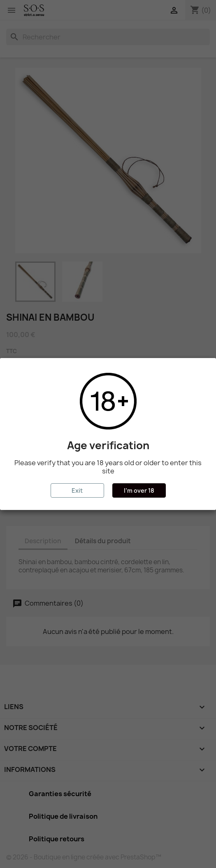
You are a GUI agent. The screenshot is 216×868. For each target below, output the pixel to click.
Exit (77, 490)
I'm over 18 (139, 490)
